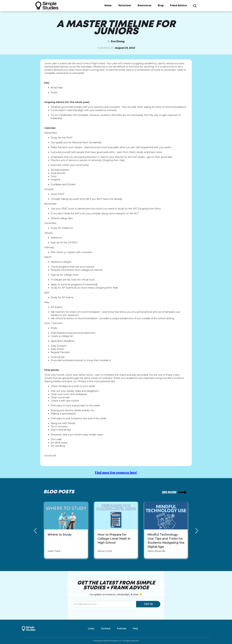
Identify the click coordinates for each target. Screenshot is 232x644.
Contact (106, 629)
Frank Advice (178, 6)
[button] (39, 531)
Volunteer (125, 6)
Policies (122, 629)
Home (108, 6)
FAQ (135, 629)
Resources (144, 6)
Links (91, 629)
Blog (161, 6)
